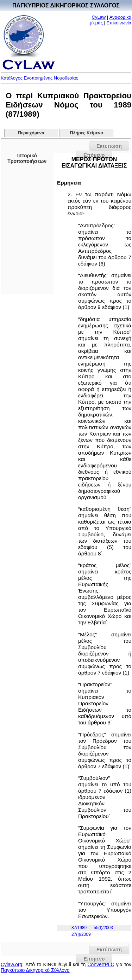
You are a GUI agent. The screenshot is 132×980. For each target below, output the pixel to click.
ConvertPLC (101, 964)
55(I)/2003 (103, 928)
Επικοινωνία (119, 23)
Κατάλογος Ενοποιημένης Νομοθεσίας (39, 78)
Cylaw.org (11, 964)
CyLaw (99, 17)
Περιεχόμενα (31, 133)
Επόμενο (94, 959)
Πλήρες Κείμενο (86, 133)
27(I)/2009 (81, 934)
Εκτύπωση (109, 146)
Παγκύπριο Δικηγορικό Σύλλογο (35, 970)
